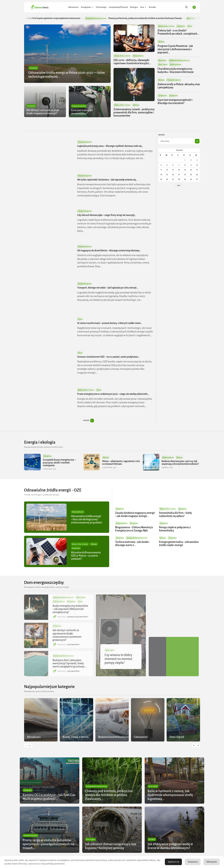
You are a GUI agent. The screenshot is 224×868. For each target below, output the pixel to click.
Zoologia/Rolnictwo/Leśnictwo (107, 18)
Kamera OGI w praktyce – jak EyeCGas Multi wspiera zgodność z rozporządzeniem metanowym (51, 18)
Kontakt (152, 7)
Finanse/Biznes (138, 56)
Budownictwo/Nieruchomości (180, 60)
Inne (143, 7)
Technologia (101, 7)
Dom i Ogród (163, 64)
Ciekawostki (163, 96)
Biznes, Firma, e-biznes (123, 56)
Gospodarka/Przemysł (118, 7)
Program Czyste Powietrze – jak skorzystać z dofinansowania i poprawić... (175, 49)
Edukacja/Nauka (176, 64)
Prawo (190, 26)
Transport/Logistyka (79, 106)
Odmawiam (212, 862)
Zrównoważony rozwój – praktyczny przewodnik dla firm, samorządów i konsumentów (134, 112)
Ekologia (134, 7)
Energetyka (87, 7)
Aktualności (73, 7)
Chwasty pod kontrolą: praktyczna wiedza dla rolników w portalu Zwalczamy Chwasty (156, 18)
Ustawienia (193, 862)
